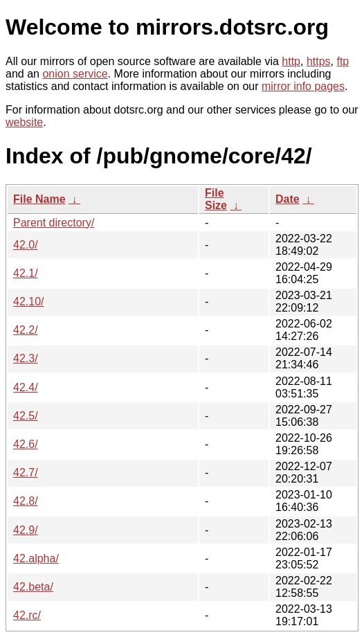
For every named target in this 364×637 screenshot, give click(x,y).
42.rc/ (27, 615)
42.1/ (26, 273)
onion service (75, 74)
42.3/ (26, 358)
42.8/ (26, 501)
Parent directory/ (54, 223)
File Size (216, 199)
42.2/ (26, 330)
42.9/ (26, 530)
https (319, 61)
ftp (343, 61)
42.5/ (26, 416)
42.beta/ (33, 587)
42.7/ (26, 473)
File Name (39, 199)
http (291, 61)
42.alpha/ (36, 558)
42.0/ (26, 245)
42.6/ (26, 444)
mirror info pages (303, 86)
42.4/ (26, 387)
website (24, 122)
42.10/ (28, 302)
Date (288, 199)
